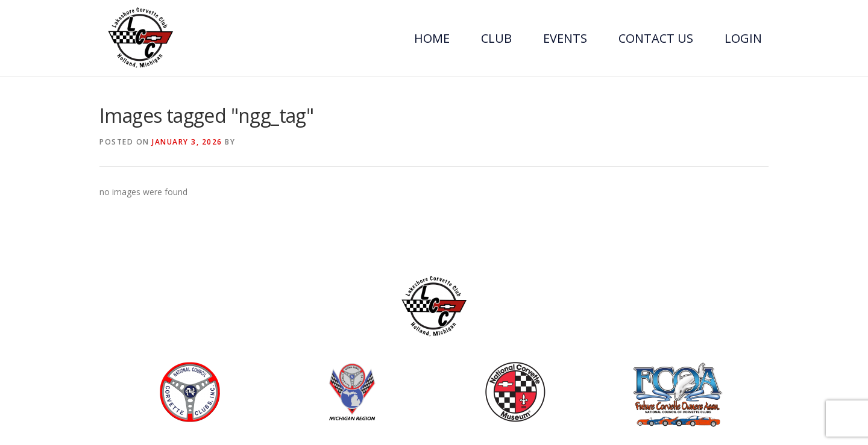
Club (496, 38)
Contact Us (656, 38)
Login (743, 38)
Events (565, 38)
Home (432, 38)
